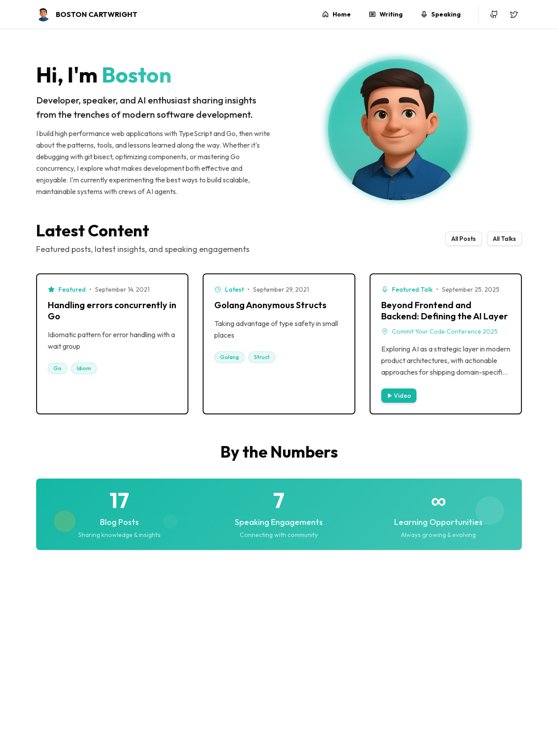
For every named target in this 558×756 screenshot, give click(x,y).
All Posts (464, 239)
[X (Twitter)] (514, 14)
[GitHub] (494, 14)
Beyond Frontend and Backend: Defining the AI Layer (445, 310)
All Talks (504, 239)
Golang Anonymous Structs (270, 305)
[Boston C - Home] (87, 14)
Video (399, 396)
